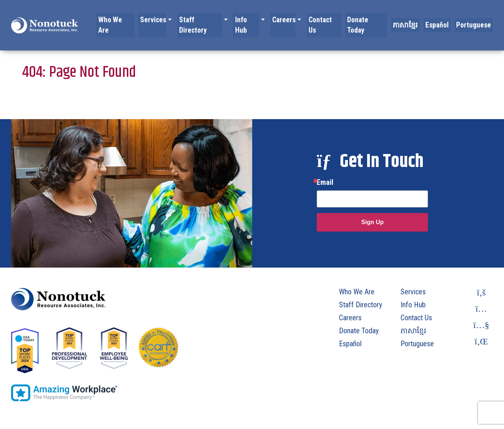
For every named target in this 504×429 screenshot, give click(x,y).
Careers (298, 19)
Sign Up (372, 222)
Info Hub (262, 19)
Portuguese (476, 19)
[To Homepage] (45, 20)
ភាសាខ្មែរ (413, 19)
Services (172, 19)
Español (442, 19)
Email (325, 182)
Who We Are (137, 19)
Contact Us (336, 19)
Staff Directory (218, 19)
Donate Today (376, 19)
